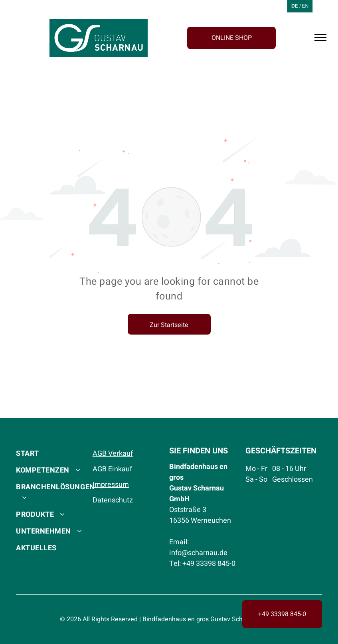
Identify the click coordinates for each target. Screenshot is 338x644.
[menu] (320, 37)
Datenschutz (113, 500)
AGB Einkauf (112, 469)
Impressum (111, 485)
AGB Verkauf (113, 454)
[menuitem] (55, 453)
